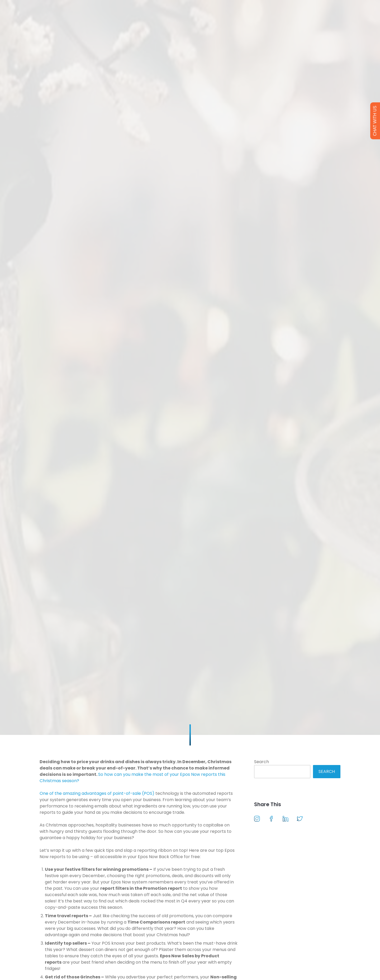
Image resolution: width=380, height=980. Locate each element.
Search (262, 762)
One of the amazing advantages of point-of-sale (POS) (97, 793)
